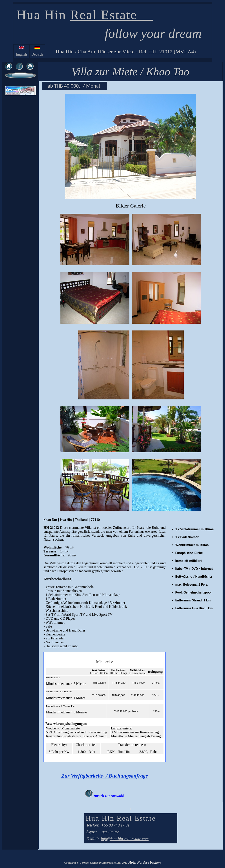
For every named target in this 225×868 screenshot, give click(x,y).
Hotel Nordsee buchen (145, 862)
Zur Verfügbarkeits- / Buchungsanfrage (105, 776)
